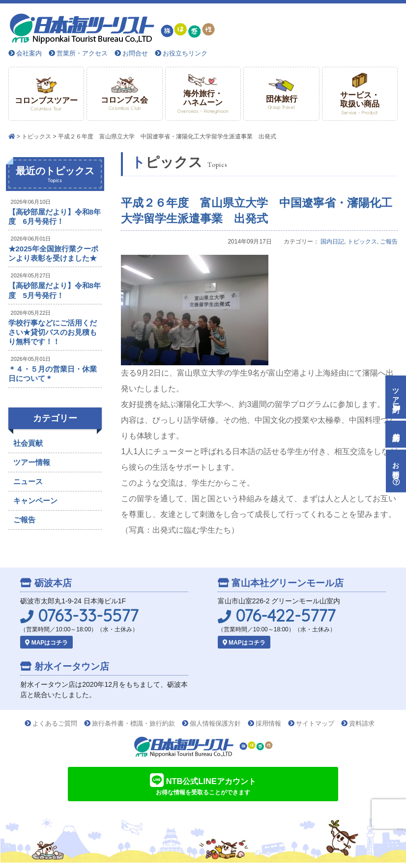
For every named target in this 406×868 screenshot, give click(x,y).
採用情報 (268, 723)
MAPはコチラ (46, 643)
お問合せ (135, 53)
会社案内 (29, 53)
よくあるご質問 (55, 723)
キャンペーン (35, 501)
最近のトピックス (55, 175)
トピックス (36, 136)
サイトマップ (315, 723)
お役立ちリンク (185, 53)
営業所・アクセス (82, 53)
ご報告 (389, 242)
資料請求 (362, 723)
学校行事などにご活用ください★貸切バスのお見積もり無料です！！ (53, 332)
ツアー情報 (32, 462)
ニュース (28, 481)
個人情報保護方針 (215, 723)
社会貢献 (28, 443)
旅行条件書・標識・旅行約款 (133, 723)
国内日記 (332, 242)
